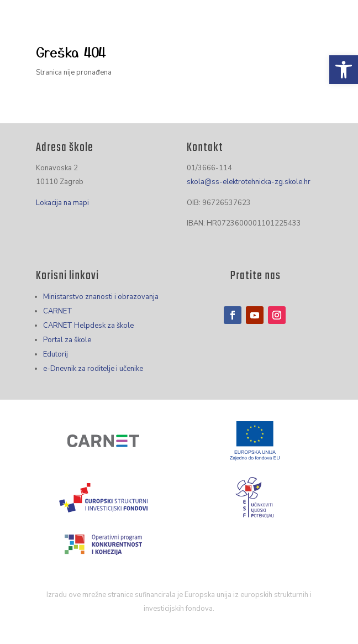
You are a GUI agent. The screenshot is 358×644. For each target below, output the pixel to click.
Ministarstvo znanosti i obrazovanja (101, 297)
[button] (344, 70)
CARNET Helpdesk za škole (88, 326)
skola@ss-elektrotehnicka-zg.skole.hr (249, 182)
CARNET (58, 311)
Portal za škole (67, 340)
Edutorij (56, 354)
